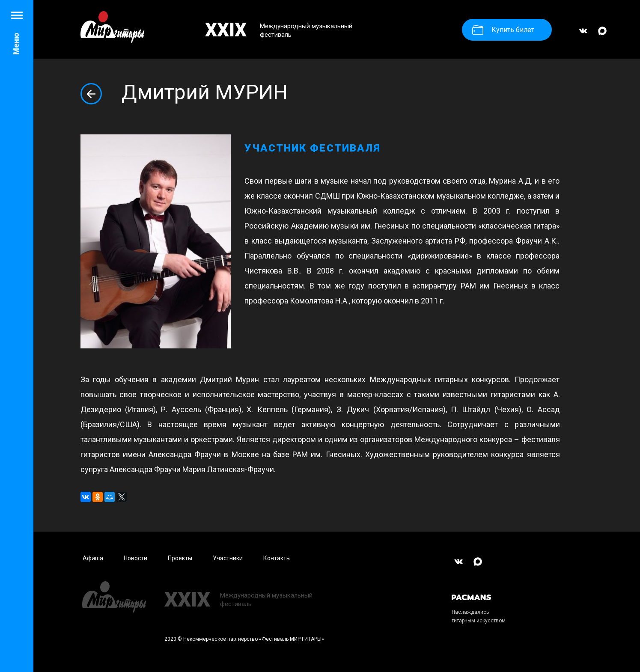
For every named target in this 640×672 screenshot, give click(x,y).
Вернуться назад (91, 94)
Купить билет (503, 30)
